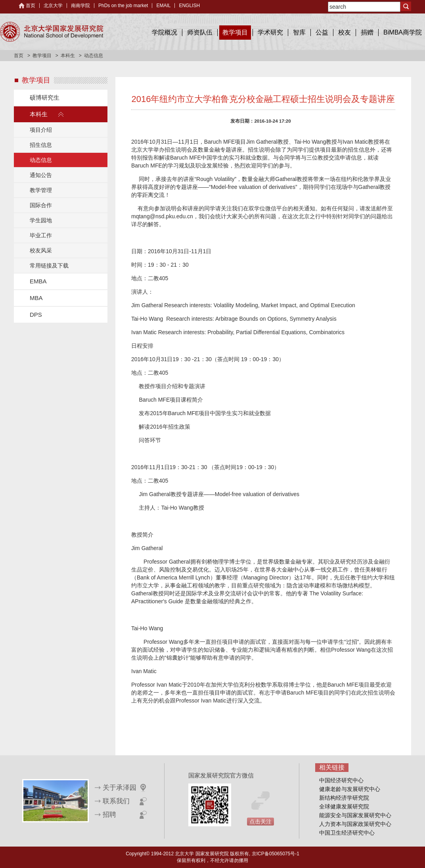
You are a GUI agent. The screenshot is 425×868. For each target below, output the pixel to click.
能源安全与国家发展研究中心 (355, 815)
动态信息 (41, 160)
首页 (31, 6)
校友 (345, 32)
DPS (36, 315)
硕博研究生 (45, 97)
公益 (322, 32)
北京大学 (53, 6)
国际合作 (41, 205)
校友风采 (41, 250)
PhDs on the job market (123, 6)
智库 (299, 32)
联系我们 (116, 801)
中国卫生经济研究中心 (347, 833)
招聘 (109, 815)
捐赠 (367, 32)
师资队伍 (200, 32)
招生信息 (41, 145)
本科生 (68, 56)
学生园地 (41, 220)
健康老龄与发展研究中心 (350, 789)
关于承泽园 (120, 788)
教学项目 (235, 32)
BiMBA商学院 (403, 32)
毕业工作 (41, 235)
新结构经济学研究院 (344, 798)
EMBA (38, 281)
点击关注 (260, 822)
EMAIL (163, 6)
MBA (36, 298)
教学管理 (41, 190)
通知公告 (41, 175)
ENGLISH (189, 6)
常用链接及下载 (49, 266)
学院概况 (165, 32)
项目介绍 (41, 130)
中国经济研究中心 (341, 780)
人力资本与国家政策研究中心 (355, 824)
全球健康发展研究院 (344, 806)
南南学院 (80, 6)
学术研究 (270, 32)
